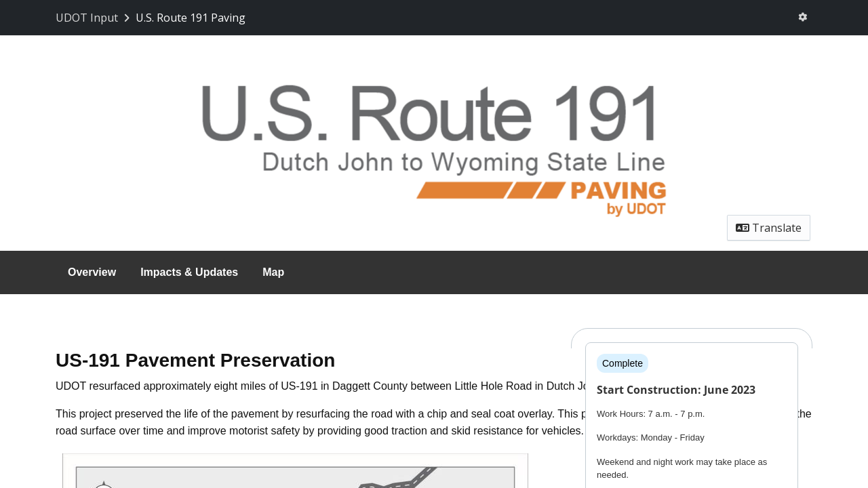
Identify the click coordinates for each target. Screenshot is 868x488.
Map (273, 272)
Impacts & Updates (189, 272)
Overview (92, 272)
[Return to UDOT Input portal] (94, 18)
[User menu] (803, 18)
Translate (769, 228)
